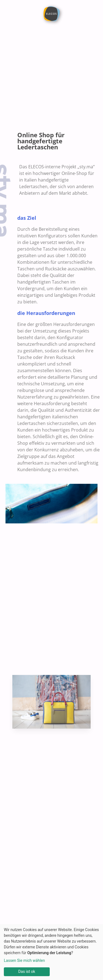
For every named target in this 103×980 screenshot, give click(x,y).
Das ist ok (27, 971)
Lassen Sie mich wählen (24, 960)
